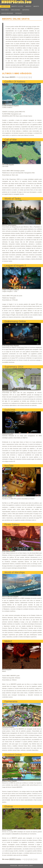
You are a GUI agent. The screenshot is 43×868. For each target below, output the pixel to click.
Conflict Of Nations (15, 82)
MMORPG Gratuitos (15, 859)
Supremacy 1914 (14, 367)
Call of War (11, 140)
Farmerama (11, 701)
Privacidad (14, 866)
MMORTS (36, 6)
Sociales (18, 13)
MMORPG (28, 6)
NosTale (9, 466)
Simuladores (16, 10)
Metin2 (8, 641)
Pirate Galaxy (12, 524)
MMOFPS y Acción (17, 6)
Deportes (26, 10)
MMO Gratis (5, 6)
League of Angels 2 (15, 266)
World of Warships (15, 572)
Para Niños (5, 10)
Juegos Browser (7, 13)
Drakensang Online (15, 321)
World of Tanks (13, 199)
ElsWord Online (13, 755)
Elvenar (9, 806)
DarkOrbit (10, 410)
